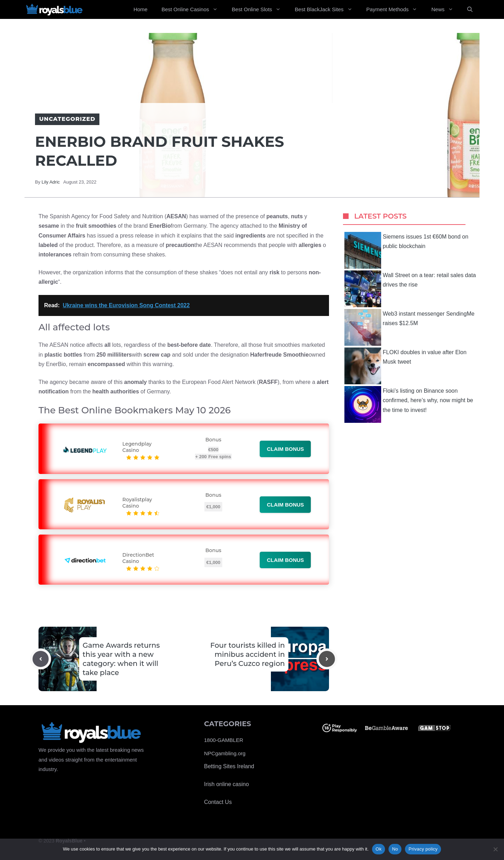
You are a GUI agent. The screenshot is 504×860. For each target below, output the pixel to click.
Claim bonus (285, 449)
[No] (495, 849)
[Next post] (327, 659)
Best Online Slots (260, 9)
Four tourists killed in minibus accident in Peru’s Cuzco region (248, 654)
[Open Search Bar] (470, 9)
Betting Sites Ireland (229, 766)
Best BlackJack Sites (327, 9)
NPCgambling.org (225, 753)
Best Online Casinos (193, 9)
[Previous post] (41, 659)
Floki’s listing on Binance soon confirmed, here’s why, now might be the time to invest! (409, 404)
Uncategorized (67, 119)
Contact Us (218, 802)
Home (140, 9)
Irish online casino (226, 784)
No (395, 849)
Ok (379, 849)
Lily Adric (51, 182)
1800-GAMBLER (224, 740)
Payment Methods (395, 9)
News (446, 9)
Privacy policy (423, 849)
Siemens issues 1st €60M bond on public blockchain (407, 250)
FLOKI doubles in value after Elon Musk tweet (405, 366)
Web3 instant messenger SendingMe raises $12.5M (409, 327)
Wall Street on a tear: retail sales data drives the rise (410, 289)
